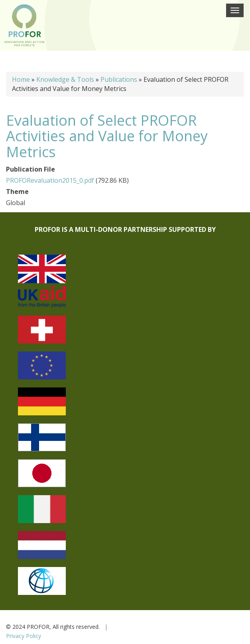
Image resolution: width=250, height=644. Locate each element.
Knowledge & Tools (65, 79)
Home (21, 79)
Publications (119, 79)
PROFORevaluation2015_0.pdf (50, 180)
